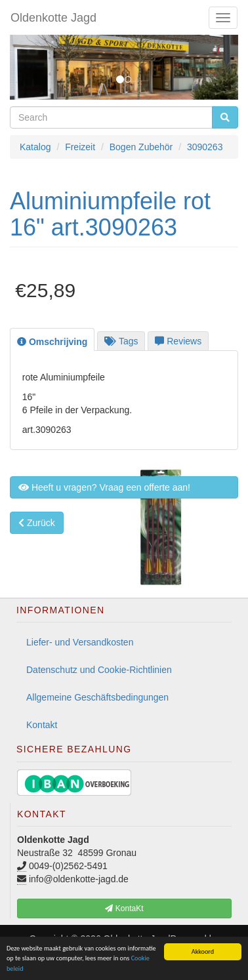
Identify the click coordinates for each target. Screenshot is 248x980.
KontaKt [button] (124, 909)
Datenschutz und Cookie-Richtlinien (99, 670)
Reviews (178, 341)
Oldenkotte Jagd (53, 18)
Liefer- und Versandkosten (80, 642)
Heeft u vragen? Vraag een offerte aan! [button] (104, 487)
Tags (121, 341)
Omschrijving (52, 342)
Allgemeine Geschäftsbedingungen (97, 697)
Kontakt (42, 725)
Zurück (37, 523)
